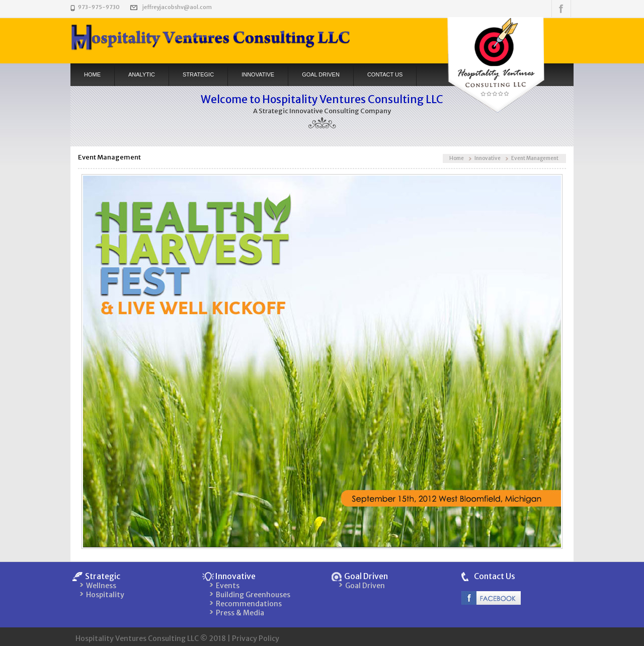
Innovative (488, 158)
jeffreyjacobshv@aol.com (177, 7)
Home (92, 74)
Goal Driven (321, 74)
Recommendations (249, 604)
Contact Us (495, 576)
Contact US (385, 74)
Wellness (101, 586)
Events (228, 586)
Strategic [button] (198, 74)
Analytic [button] (142, 74)
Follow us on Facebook (561, 9)
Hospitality (105, 595)
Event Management (535, 158)
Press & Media (240, 613)
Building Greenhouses (253, 595)
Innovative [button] (258, 74)
